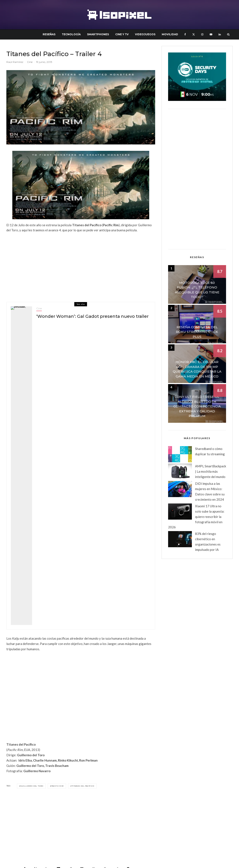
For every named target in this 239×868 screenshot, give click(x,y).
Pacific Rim (58, 786)
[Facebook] (185, 34)
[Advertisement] (81, 266)
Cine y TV (122, 34)
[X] (194, 34)
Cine (30, 62)
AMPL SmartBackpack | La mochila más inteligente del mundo (211, 471)
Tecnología (71, 34)
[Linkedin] (220, 34)
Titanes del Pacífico (83, 786)
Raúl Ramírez (15, 62)
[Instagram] (202, 34)
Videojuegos (145, 34)
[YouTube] (211, 34)
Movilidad (170, 34)
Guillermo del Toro (32, 786)
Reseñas (49, 34)
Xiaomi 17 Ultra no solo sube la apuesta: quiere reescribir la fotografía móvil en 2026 (196, 517)
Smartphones (98, 34)
